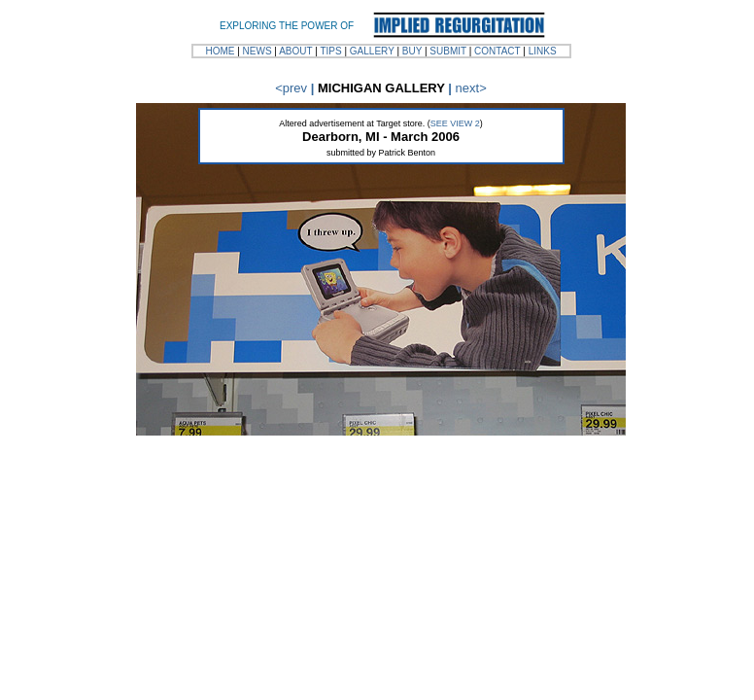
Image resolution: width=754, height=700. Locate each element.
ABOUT (295, 51)
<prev (291, 88)
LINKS (543, 51)
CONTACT (497, 51)
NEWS (257, 51)
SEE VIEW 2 (455, 123)
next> (471, 88)
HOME (220, 51)
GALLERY (372, 51)
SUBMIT (448, 51)
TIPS (330, 51)
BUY (412, 51)
